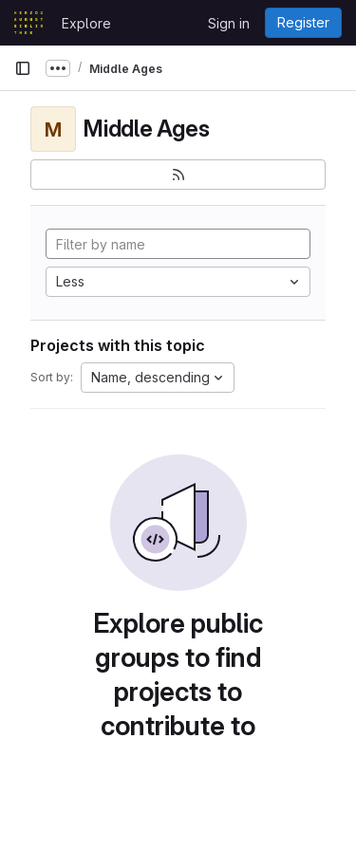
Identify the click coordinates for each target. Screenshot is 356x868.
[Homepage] (28, 23)
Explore (86, 23)
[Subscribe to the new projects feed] (178, 175)
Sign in (229, 23)
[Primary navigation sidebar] (23, 68)
